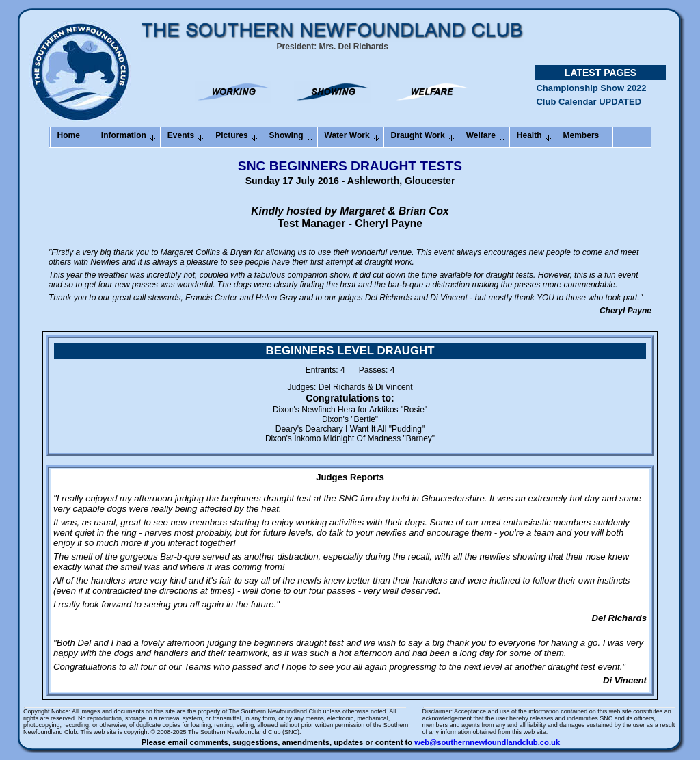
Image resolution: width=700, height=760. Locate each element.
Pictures (231, 135)
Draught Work (418, 135)
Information (124, 135)
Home (69, 135)
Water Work (347, 135)
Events (181, 135)
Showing (286, 135)
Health (529, 135)
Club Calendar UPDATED (589, 106)
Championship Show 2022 (591, 92)
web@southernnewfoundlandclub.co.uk (487, 742)
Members (581, 135)
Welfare (481, 135)
